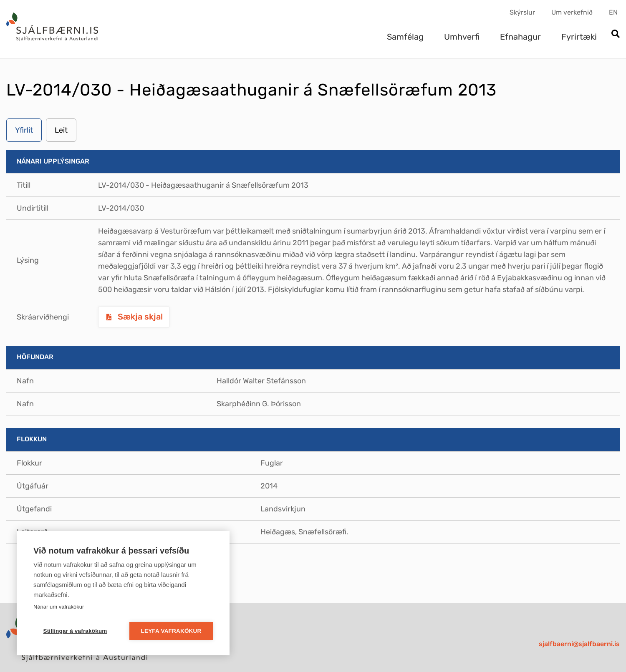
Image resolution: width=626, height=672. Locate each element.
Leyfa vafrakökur (171, 631)
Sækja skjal (139, 317)
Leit (61, 130)
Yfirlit (24, 130)
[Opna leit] (615, 34)
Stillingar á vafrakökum (75, 631)
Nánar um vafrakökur (59, 607)
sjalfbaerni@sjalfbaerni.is (579, 644)
